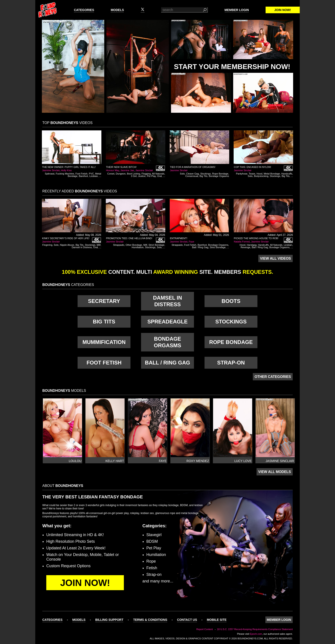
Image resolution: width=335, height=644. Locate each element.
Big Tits (203, 176)
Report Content (205, 629)
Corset (111, 174)
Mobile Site (217, 620)
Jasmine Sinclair (51, 170)
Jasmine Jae (127, 170)
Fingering (47, 245)
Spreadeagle (168, 322)
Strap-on (231, 363)
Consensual (192, 176)
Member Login (237, 10)
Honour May (113, 170)
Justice (142, 176)
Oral (159, 176)
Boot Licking (134, 174)
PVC (91, 174)
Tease (252, 174)
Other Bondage (134, 245)
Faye (192, 242)
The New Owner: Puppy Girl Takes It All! (69, 167)
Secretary (104, 301)
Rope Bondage (220, 174)
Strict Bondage (156, 245)
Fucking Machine (65, 174)
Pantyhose (242, 174)
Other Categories (273, 377)
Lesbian (94, 176)
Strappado (119, 245)
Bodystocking (261, 176)
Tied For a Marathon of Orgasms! (193, 167)
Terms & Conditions (150, 620)
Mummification (104, 342)
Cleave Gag (192, 174)
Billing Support (109, 620)
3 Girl (134, 176)
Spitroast (49, 174)
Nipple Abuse (67, 245)
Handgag (252, 245)
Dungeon (121, 174)
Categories (84, 10)
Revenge (246, 247)
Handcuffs (287, 174)
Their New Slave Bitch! (121, 167)
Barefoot (83, 176)
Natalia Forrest (242, 242)
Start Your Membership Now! (232, 67)
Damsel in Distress (82, 247)
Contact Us (187, 620)
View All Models (275, 472)
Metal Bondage (272, 174)
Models (117, 10)
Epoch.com (256, 634)
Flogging (146, 174)
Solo (182, 174)
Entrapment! (179, 238)
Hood (259, 174)
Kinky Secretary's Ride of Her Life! (66, 238)
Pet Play (151, 176)
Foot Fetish (81, 174)
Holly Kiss (66, 170)
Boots (231, 301)
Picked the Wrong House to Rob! (256, 238)
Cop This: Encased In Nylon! (252, 167)
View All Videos (275, 258)
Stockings (206, 174)
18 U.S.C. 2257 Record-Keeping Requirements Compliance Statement (255, 629)
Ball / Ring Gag (200, 247)
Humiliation (138, 247)
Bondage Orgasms (219, 176)
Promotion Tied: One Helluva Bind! (129, 238)
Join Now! (283, 10)
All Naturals (158, 174)
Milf (99, 245)
